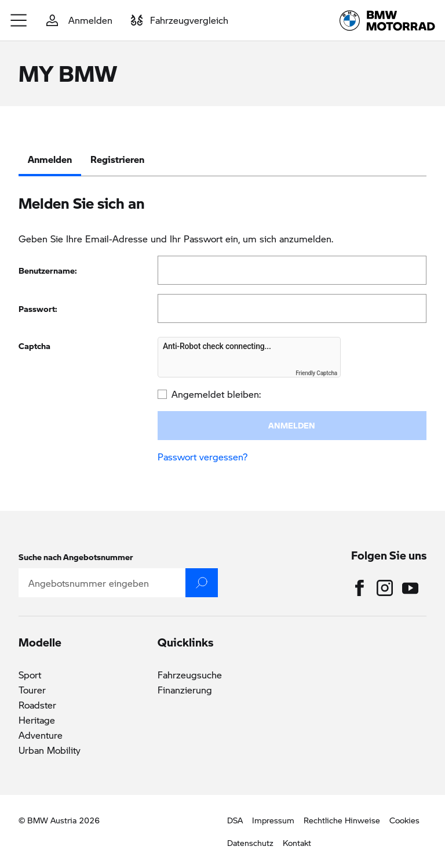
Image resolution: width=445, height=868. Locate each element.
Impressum (273, 820)
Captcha (34, 346)
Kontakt (297, 842)
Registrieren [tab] (117, 159)
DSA (235, 820)
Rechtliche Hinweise (342, 820)
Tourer (32, 690)
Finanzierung (185, 690)
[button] (19, 20)
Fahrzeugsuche (190, 675)
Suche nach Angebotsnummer (76, 557)
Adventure (41, 735)
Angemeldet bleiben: (216, 394)
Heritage (37, 720)
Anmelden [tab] (50, 159)
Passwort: (38, 308)
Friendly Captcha (316, 373)
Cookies (404, 820)
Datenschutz (250, 842)
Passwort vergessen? (203, 457)
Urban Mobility (50, 750)
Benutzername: (48, 270)
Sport (30, 675)
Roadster (37, 705)
